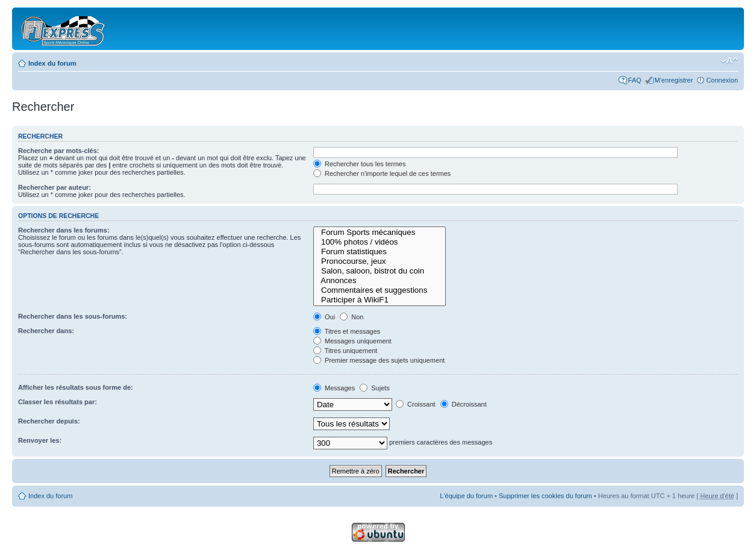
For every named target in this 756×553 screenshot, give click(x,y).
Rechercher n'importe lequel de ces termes (382, 173)
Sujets (375, 388)
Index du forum (52, 63)
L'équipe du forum (466, 496)
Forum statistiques (380, 252)
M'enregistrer (674, 80)
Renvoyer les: (40, 440)
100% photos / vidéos (380, 242)
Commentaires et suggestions (380, 290)
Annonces (380, 281)
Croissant (416, 404)
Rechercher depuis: (49, 421)
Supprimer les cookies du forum (545, 496)
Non (351, 317)
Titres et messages (347, 331)
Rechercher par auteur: (55, 187)
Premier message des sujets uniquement (379, 360)
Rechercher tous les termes (360, 164)
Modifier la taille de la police (729, 61)
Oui (324, 317)
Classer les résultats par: (58, 402)
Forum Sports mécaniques (380, 233)
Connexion (722, 80)
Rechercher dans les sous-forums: (73, 316)
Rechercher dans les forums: (64, 230)
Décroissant (464, 404)
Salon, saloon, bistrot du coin (380, 271)
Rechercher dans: (46, 331)
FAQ (635, 80)
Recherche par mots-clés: (59, 151)
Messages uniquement (352, 341)
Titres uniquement (345, 351)
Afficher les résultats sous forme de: (76, 387)
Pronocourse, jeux (380, 261)
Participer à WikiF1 (380, 300)
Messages (334, 388)
